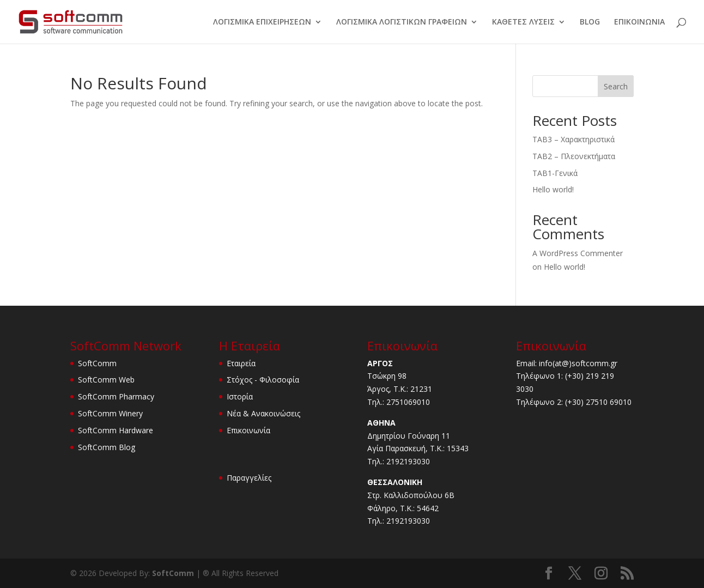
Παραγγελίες (249, 478)
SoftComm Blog (107, 447)
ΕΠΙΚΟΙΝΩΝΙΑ (639, 22)
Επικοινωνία (248, 430)
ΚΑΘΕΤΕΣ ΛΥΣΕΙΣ (523, 22)
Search (616, 86)
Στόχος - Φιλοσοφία (263, 380)
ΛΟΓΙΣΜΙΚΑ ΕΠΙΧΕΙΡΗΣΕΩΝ (262, 22)
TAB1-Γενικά (555, 173)
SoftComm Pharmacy (116, 396)
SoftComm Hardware (116, 430)
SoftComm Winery (110, 413)
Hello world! (553, 189)
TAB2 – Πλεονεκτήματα (574, 156)
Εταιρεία (241, 363)
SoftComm (97, 363)
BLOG (590, 22)
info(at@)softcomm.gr (578, 363)
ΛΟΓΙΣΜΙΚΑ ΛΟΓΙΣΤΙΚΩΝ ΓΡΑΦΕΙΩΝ (402, 22)
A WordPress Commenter (578, 253)
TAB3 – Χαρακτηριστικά (573, 139)
